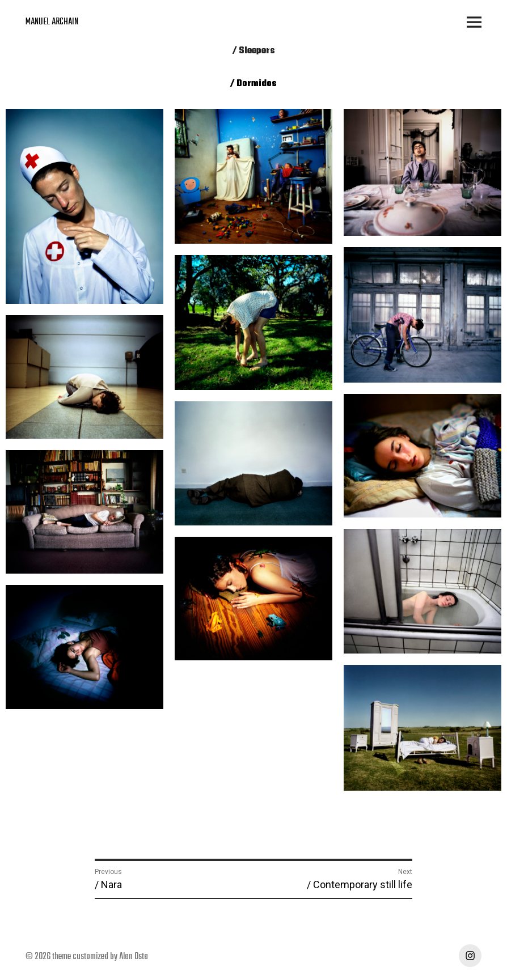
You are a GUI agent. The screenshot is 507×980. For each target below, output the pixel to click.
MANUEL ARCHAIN (52, 22)
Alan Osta (134, 957)
